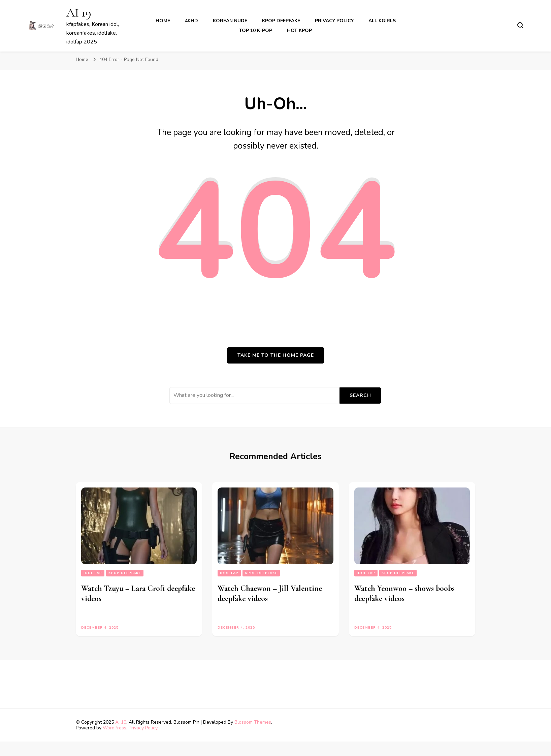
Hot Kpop (299, 30)
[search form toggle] (520, 25)
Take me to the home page (276, 355)
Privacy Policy (334, 21)
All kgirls (382, 21)
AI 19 (79, 13)
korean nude (230, 21)
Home (163, 21)
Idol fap (93, 573)
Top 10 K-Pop (256, 30)
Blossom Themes (253, 722)
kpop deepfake (281, 21)
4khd (191, 21)
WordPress (115, 728)
